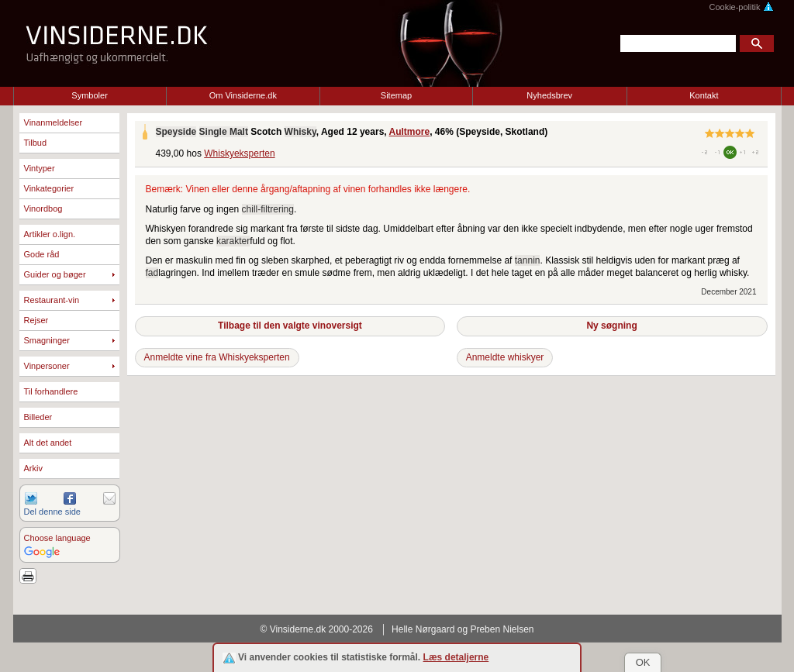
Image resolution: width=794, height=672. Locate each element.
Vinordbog (43, 208)
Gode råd (42, 254)
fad (152, 273)
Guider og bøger (55, 274)
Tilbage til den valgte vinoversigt (290, 326)
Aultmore (410, 132)
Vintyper (40, 168)
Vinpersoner (47, 366)
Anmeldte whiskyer (505, 357)
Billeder (38, 417)
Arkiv (33, 468)
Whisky (300, 132)
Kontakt (704, 95)
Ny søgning (611, 326)
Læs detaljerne (456, 657)
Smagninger (47, 340)
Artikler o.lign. (50, 234)
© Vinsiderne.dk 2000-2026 (317, 629)
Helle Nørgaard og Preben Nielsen (463, 629)
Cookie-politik (741, 7)
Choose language (57, 538)
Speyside (176, 132)
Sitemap (396, 95)
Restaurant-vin (52, 300)
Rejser (36, 320)
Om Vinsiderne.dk (243, 95)
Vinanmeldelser (54, 122)
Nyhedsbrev (549, 95)
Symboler (89, 95)
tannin (528, 260)
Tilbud (36, 143)
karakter (233, 241)
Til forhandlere (51, 391)
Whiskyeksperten (239, 153)
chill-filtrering (268, 209)
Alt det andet (48, 443)
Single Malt (224, 132)
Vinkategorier (49, 188)
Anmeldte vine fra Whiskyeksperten (217, 357)
